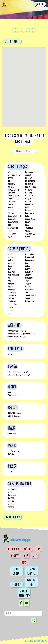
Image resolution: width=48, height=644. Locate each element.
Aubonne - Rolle (14, 175)
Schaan (28, 266)
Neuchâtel (29, 204)
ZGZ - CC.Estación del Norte (19, 375)
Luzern (10, 310)
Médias (28, 549)
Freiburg (11, 298)
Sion (27, 225)
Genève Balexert (14, 216)
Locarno (11, 501)
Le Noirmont (30, 181)
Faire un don (31, 582)
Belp (9, 269)
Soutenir (17, 585)
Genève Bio (12, 219)
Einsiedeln (12, 293)
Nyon (27, 207)
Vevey (28, 231)
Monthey (29, 193)
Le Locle (29, 178)
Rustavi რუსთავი (15, 413)
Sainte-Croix (30, 219)
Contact (15, 556)
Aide (35, 556)
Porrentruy (30, 213)
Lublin (10, 472)
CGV (26, 556)
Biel (9, 278)
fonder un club (12, 517)
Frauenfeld (12, 295)
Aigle (9, 172)
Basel (10, 266)
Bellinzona (12, 495)
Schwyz (28, 269)
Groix (10, 392)
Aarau (10, 254)
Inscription (40, 4)
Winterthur (29, 290)
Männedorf (30, 254)
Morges (28, 199)
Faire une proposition (25, 594)
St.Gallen (29, 278)
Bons (24, 562)
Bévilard (11, 187)
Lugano (11, 504)
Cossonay (12, 201)
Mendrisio (12, 507)
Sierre (28, 222)
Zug (27, 293)
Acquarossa (13, 489)
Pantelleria (12, 433)
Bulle (10, 181)
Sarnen (28, 263)
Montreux (29, 196)
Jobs (38, 549)
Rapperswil (30, 257)
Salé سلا (11, 454)
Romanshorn (30, 260)
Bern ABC (11, 272)
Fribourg (11, 213)
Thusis (28, 284)
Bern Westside (13, 275)
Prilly (27, 216)
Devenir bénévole (31, 571)
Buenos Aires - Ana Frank (18, 331)
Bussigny (11, 184)
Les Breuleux (31, 187)
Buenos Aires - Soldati (17, 337)
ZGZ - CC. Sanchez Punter (18, 372)
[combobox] (24, 151)
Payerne (29, 210)
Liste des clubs (12, 41)
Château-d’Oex (14, 196)
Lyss (10, 313)
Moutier (28, 201)
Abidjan (11, 354)
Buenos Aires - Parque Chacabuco (22, 334)
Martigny (29, 190)
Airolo (10, 492)
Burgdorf (11, 284)
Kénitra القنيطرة (14, 451)
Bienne (10, 178)
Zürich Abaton (31, 295)
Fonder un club (17, 571)
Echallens (12, 210)
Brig (9, 281)
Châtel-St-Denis (14, 199)
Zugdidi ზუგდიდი (14, 416)
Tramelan (29, 228)
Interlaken (12, 301)
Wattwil (28, 287)
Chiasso (11, 498)
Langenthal (12, 304)
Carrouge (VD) (13, 190)
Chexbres (11, 193)
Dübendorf (12, 290)
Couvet (10, 204)
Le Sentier (29, 184)
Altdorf (10, 257)
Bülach (10, 287)
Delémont (11, 207)
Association (14, 549)
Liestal (10, 307)
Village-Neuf (12, 395)
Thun (27, 281)
